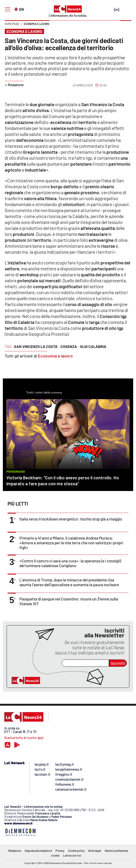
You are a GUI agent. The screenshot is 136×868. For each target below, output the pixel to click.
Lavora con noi (72, 855)
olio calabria (93, 346)
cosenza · (70, 346)
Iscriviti (118, 663)
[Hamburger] (7, 9)
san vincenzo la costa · (37, 346)
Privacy (60, 851)
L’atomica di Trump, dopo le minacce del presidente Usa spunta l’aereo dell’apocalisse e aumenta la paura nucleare (69, 582)
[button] (126, 26)
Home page (12, 24)
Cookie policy (76, 851)
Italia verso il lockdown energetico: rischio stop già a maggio (71, 519)
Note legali (95, 851)
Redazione (15, 851)
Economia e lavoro (36, 24)
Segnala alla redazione (38, 851)
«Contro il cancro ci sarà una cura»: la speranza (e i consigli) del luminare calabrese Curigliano (70, 563)
